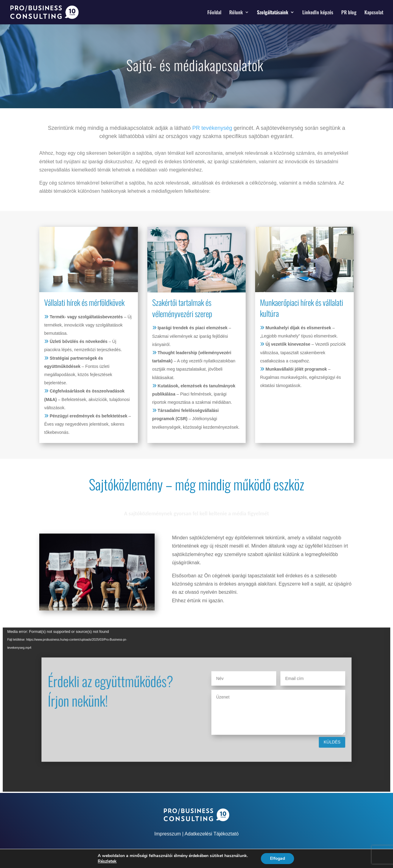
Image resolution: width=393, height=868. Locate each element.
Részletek (107, 861)
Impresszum (168, 834)
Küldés (304, 735)
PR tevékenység (212, 128)
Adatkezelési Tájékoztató (212, 834)
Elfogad (277, 858)
